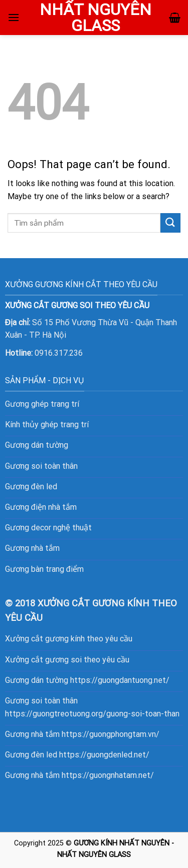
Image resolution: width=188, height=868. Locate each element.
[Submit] (170, 223)
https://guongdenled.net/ (104, 755)
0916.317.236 (59, 353)
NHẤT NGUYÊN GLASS (96, 18)
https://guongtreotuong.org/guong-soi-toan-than (92, 714)
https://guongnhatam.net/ (108, 775)
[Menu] (14, 17)
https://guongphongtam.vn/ (111, 734)
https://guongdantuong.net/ (120, 680)
